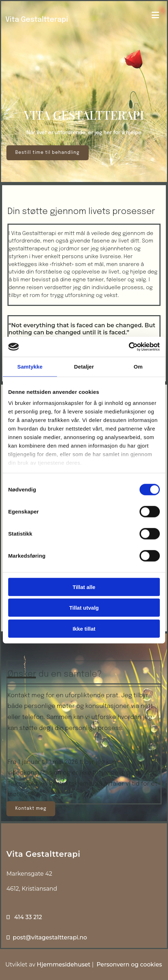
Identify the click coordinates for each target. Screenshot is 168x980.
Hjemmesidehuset (64, 965)
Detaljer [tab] (84, 366)
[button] (48, 153)
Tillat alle (84, 587)
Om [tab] (138, 366)
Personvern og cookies (129, 965)
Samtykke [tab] (30, 366)
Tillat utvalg (84, 608)
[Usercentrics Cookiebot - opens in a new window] (129, 347)
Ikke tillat (84, 628)
